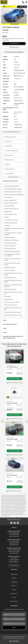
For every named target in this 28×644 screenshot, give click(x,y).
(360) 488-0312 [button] (14, 562)
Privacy (14, 597)
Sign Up (14, 627)
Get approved (14, 582)
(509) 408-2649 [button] (14, 536)
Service (14, 590)
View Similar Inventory (14, 47)
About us (14, 578)
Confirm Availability (14, 379)
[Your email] (14, 624)
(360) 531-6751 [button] (14, 545)
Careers (14, 586)
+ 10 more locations (14, 566)
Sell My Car (14, 594)
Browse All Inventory (14, 43)
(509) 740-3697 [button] (14, 553)
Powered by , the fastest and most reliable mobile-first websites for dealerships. (14, 639)
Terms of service (14, 601)
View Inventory (14, 574)
